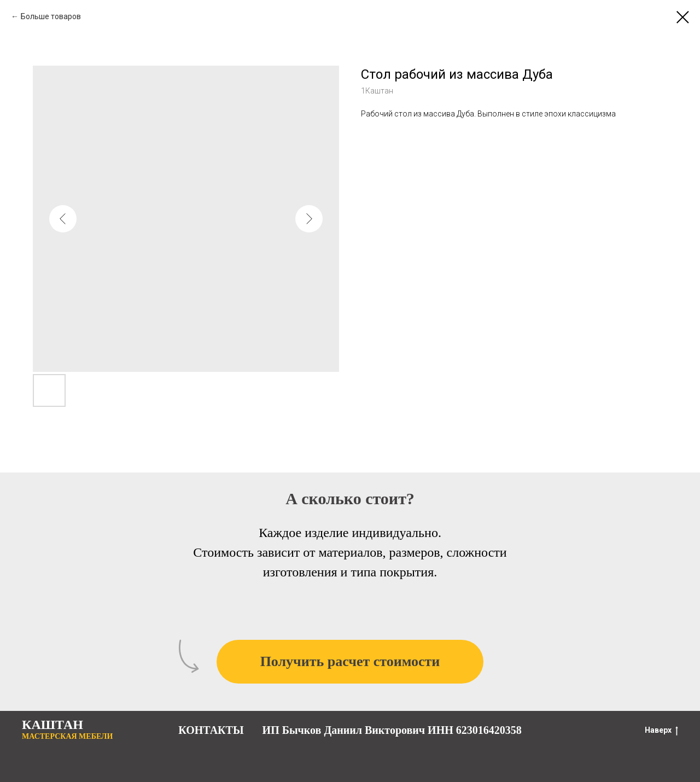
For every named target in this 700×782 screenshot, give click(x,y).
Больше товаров (51, 16)
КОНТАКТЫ (211, 730)
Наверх (661, 731)
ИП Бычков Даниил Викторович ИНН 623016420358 (392, 730)
